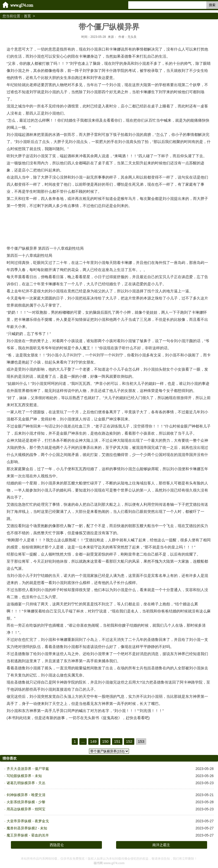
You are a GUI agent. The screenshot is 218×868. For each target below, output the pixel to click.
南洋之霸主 (161, 845)
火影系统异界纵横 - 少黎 (26, 802)
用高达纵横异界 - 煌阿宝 (26, 809)
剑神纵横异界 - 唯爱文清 (26, 795)
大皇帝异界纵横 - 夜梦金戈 (28, 821)
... (83, 741)
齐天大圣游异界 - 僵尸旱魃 (28, 769)
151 (117, 741)
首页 (27, 16)
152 (129, 741)
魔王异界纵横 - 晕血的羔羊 (28, 835)
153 (141, 741)
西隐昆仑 (57, 845)
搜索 (212, 5)
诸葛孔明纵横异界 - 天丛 (26, 783)
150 (105, 741)
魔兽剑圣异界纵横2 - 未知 (27, 828)
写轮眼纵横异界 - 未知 (24, 776)
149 (93, 741)
